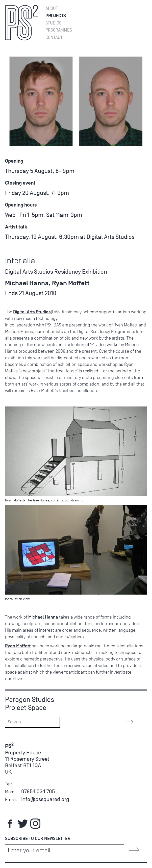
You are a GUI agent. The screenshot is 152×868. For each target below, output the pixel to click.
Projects (56, 16)
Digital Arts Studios (32, 312)
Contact (54, 37)
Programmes (59, 30)
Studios (53, 23)
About (52, 8)
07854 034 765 (38, 791)
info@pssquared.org (45, 799)
